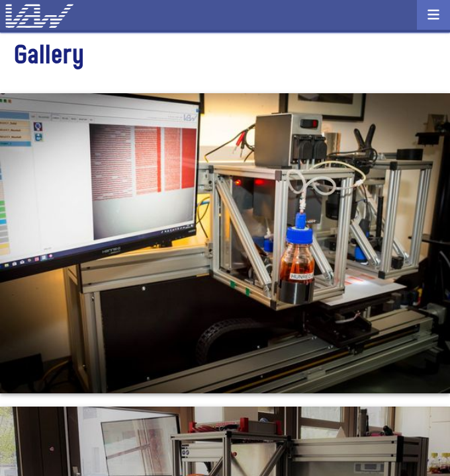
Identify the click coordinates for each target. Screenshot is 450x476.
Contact (225, 19)
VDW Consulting (56, 16)
